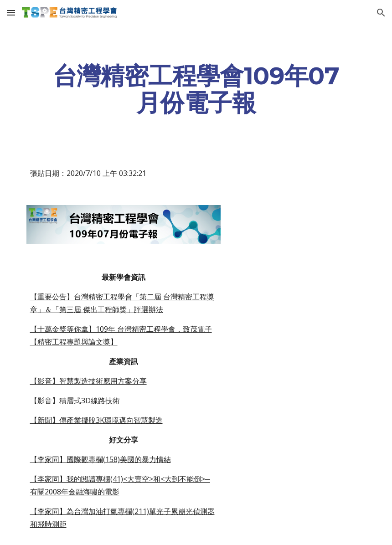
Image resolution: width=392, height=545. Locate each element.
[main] (196, 89)
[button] (11, 13)
